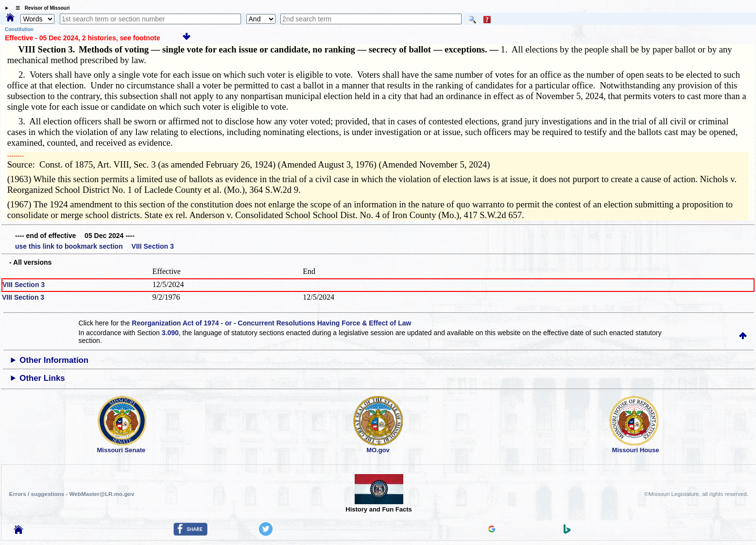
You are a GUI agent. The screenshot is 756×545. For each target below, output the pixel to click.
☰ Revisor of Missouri (40, 8)
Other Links (42, 378)
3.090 (170, 333)
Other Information (54, 360)
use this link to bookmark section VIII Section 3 (94, 246)
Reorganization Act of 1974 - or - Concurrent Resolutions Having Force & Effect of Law (271, 323)
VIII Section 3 (24, 285)
